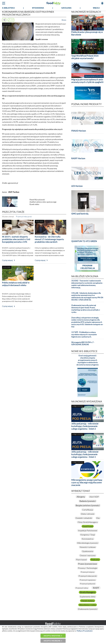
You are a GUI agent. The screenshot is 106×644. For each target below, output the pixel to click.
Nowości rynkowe (88, 547)
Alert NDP (94, 497)
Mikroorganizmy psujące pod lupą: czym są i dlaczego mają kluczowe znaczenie (87, 482)
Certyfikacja (88, 510)
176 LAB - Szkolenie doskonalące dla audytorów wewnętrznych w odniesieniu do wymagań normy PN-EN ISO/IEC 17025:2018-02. (87, 296)
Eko (98, 518)
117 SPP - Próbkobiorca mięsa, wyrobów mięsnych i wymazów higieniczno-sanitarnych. (84, 334)
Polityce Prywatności (85, 631)
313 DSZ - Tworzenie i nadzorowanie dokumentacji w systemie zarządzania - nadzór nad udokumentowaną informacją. (87, 284)
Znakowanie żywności (88, 609)
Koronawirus (88, 539)
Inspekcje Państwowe (88, 530)
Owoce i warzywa (88, 555)
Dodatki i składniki (84, 518)
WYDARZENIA (38, 8)
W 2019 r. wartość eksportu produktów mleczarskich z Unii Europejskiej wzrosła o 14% (16, 239)
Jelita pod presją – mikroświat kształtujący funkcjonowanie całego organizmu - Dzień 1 (85, 454)
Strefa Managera (88, 592)
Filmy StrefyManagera (88, 522)
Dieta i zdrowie (88, 514)
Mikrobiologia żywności (88, 543)
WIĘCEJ (96, 8)
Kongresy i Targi (88, 535)
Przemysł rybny (82, 588)
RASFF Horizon (78, 158)
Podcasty (95, 560)
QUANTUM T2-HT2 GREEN (84, 241)
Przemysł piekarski (88, 584)
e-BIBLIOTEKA (8, 8)
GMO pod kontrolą (80, 214)
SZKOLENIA (66, 8)
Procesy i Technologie (88, 568)
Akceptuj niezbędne (52, 641)
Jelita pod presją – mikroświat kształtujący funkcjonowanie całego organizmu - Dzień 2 (85, 426)
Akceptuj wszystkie (52, 636)
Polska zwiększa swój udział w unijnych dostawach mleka (16, 284)
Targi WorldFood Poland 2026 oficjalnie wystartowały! (85, 57)
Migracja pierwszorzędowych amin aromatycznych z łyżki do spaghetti (87, 81)
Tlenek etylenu (88, 601)
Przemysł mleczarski (24, 217)
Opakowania (88, 551)
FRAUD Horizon (79, 131)
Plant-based (81, 560)
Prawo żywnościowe (88, 564)
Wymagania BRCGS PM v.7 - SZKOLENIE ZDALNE (83, 343)
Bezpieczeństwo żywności (88, 505)
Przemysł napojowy (88, 580)
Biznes (64, 20)
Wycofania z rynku (88, 605)
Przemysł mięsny (88, 572)
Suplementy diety (88, 597)
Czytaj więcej (7, 260)
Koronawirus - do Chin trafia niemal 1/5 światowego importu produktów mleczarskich (49, 239)
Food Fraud (88, 526)
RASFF (96, 588)
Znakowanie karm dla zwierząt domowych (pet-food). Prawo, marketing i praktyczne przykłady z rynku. (86, 309)
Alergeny (81, 497)
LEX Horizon (77, 186)
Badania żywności (88, 501)
